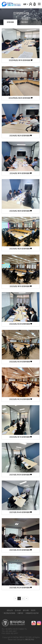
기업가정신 (24, 22)
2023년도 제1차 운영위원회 (21, 286)
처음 (15, 598)
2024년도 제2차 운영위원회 (21, 136)
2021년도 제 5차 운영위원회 (21, 475)
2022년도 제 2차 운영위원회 (21, 399)
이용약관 (20, 613)
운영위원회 (10, 22)
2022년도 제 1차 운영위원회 (21, 437)
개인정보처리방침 (9, 613)
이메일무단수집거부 (32, 613)
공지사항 (26, 610)
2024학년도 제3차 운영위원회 (21, 98)
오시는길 (18, 610)
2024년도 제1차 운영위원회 (21, 173)
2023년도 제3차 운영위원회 (21, 211)
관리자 (33, 610)
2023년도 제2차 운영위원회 (21, 249)
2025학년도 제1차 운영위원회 (21, 60)
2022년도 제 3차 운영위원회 (21, 362)
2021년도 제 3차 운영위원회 (21, 550)
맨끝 (27, 598)
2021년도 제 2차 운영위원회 (21, 588)
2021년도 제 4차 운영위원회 (21, 512)
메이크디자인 (30, 640)
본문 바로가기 (0, 0)
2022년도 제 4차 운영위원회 (21, 324)
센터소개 (10, 610)
